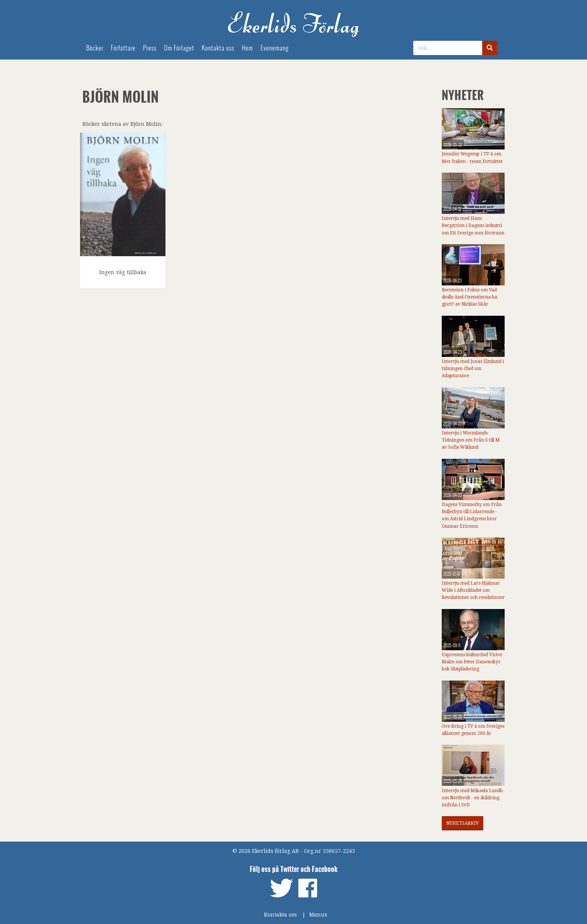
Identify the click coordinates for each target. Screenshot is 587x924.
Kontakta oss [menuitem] (218, 48)
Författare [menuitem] (123, 48)
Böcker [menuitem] (95, 48)
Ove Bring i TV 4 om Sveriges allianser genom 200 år (473, 730)
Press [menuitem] (150, 48)
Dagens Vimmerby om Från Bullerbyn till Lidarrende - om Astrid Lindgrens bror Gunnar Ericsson (472, 515)
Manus (318, 915)
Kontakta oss (280, 915)
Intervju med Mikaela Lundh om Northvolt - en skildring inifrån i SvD (472, 798)
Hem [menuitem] (247, 48)
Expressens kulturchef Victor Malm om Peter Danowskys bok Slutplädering (472, 662)
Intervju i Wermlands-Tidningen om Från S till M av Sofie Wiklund (471, 440)
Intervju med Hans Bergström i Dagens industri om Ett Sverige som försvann (473, 225)
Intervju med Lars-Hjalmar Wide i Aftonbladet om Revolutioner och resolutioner (473, 590)
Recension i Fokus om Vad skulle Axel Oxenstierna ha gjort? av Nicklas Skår (469, 297)
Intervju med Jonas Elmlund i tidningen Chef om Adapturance (473, 369)
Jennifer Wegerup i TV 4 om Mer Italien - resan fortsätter (472, 157)
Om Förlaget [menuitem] (179, 48)
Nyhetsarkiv (463, 823)
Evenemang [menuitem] (275, 48)
